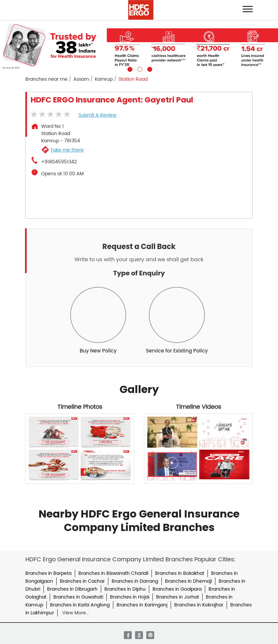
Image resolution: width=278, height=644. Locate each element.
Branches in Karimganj (142, 605)
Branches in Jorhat (178, 597)
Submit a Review (97, 115)
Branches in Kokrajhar (199, 605)
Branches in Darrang (135, 581)
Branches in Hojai (130, 597)
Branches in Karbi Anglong (80, 605)
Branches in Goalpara (177, 589)
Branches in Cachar (82, 581)
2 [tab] (139, 69)
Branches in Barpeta (48, 573)
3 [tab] (149, 69)
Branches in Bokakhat (180, 573)
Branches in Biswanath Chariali (113, 573)
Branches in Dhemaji (188, 581)
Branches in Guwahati (78, 597)
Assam (81, 79)
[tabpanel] (139, 46)
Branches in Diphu (125, 589)
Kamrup (104, 79)
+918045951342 (59, 162)
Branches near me (46, 79)
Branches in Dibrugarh (72, 589)
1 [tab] (129, 69)
